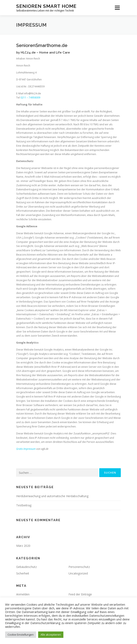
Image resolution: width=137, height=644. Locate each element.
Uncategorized (78, 573)
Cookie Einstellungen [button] (21, 635)
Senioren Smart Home (46, 6)
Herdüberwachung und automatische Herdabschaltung (52, 496)
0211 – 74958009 (30, 98)
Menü (117, 8)
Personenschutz (79, 567)
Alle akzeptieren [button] (51, 635)
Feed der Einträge (80, 594)
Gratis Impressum (26, 449)
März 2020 (23, 546)
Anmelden (23, 594)
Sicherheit (23, 573)
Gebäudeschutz (26, 567)
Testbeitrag (24, 505)
